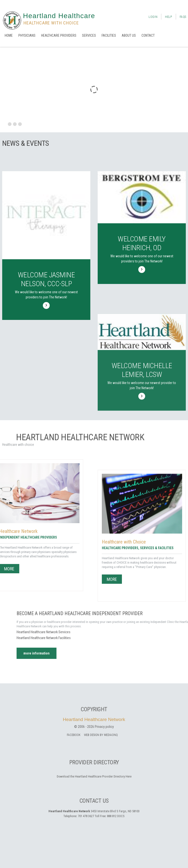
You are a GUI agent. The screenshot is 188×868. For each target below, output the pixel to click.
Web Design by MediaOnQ (101, 735)
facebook (74, 735)
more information (122, 653)
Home (9, 35)
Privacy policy (104, 727)
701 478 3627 (86, 816)
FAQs (183, 17)
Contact (148, 35)
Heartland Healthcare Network (94, 719)
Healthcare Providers (59, 35)
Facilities (109, 35)
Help (168, 17)
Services (89, 35)
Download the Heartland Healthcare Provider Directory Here (94, 776)
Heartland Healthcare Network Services (129, 632)
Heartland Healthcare (59, 16)
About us (129, 35)
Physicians (27, 35)
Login (153, 17)
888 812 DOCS (116, 816)
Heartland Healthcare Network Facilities (129, 638)
